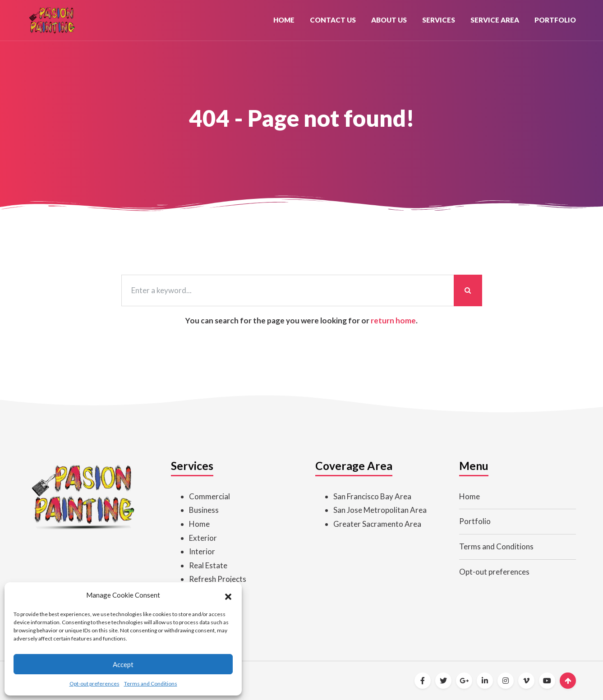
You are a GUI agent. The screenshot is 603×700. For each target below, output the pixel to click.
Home (284, 20)
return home (393, 320)
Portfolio (555, 20)
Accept (123, 664)
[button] (228, 595)
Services (439, 20)
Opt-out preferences (94, 684)
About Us (389, 20)
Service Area (495, 20)
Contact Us (333, 20)
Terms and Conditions (151, 684)
